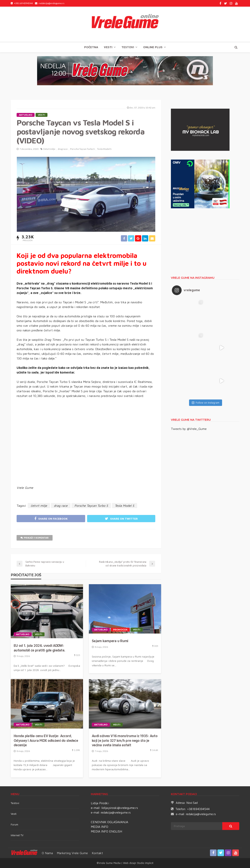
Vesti (108, 47)
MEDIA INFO (100, 827)
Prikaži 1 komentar (35, 538)
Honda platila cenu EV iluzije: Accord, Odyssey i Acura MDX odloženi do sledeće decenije (46, 740)
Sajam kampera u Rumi (110, 641)
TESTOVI (128, 47)
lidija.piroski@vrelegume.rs (120, 808)
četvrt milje (49, 149)
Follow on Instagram (206, 403)
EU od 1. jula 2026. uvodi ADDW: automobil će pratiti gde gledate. (39, 648)
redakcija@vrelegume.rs (116, 813)
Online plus (153, 47)
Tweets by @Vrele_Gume (189, 429)
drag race (63, 149)
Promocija (120, 630)
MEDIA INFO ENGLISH (106, 831)
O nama (47, 853)
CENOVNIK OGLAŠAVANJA (109, 822)
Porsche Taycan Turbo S (82, 149)
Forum (14, 825)
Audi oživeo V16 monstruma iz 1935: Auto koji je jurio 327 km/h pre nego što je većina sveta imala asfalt (125, 740)
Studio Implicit (145, 863)
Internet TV (17, 835)
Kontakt (97, 853)
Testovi (15, 803)
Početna (91, 47)
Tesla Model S (104, 149)
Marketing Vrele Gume (72, 853)
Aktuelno (26, 115)
